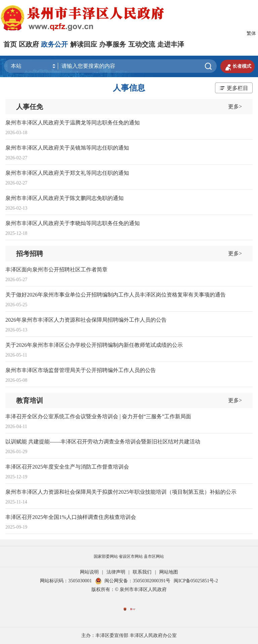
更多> (235, 106)
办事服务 (113, 44)
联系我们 (142, 572)
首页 (10, 44)
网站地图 (169, 572)
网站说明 (89, 572)
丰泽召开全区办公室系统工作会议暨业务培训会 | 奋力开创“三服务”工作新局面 (98, 416)
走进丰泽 (171, 44)
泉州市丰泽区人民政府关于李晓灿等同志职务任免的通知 (73, 223)
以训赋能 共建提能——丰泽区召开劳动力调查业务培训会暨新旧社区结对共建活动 (103, 442)
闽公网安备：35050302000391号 (133, 581)
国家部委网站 (106, 556)
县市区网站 (154, 556)
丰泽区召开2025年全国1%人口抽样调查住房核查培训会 (71, 517)
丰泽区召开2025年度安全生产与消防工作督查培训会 (67, 467)
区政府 (29, 44)
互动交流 (142, 44)
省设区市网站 (131, 556)
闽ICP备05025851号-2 (196, 581)
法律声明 (116, 572)
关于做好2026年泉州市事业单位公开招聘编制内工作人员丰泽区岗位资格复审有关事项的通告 (116, 295)
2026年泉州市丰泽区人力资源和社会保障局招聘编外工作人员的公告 (86, 320)
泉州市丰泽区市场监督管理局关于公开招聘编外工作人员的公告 (81, 370)
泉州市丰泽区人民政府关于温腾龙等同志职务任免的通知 (73, 123)
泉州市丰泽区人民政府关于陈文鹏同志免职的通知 (64, 198)
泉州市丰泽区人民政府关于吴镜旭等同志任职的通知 (67, 148)
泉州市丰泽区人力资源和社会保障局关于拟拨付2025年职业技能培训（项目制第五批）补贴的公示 (121, 492)
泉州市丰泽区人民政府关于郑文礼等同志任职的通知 (67, 173)
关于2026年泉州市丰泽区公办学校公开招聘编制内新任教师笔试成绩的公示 (94, 345)
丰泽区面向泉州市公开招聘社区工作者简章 (56, 270)
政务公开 (54, 44)
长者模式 (238, 66)
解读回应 (84, 44)
